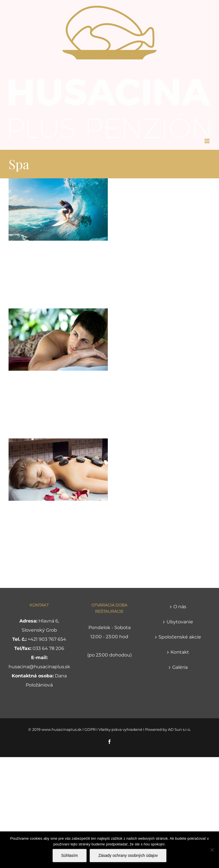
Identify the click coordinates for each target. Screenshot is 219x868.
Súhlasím (70, 855)
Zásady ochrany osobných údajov (128, 855)
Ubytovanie (180, 622)
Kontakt (180, 652)
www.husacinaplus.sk (61, 729)
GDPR (90, 729)
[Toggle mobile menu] (207, 141)
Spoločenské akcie (180, 637)
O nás (180, 607)
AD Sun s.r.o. (179, 729)
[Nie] (212, 850)
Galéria (180, 667)
